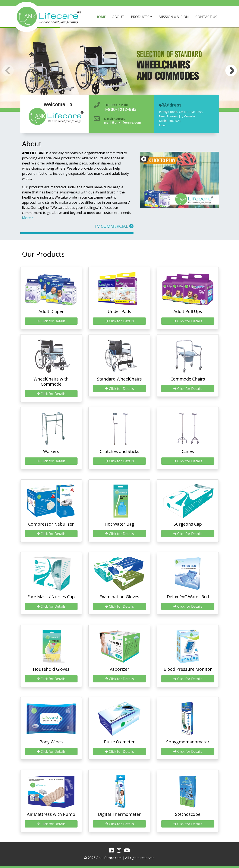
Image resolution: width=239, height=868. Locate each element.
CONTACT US (206, 17)
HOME (101, 17)
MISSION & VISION (174, 17)
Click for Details (51, 321)
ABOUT (118, 17)
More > (28, 218)
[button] (231, 71)
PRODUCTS (140, 17)
